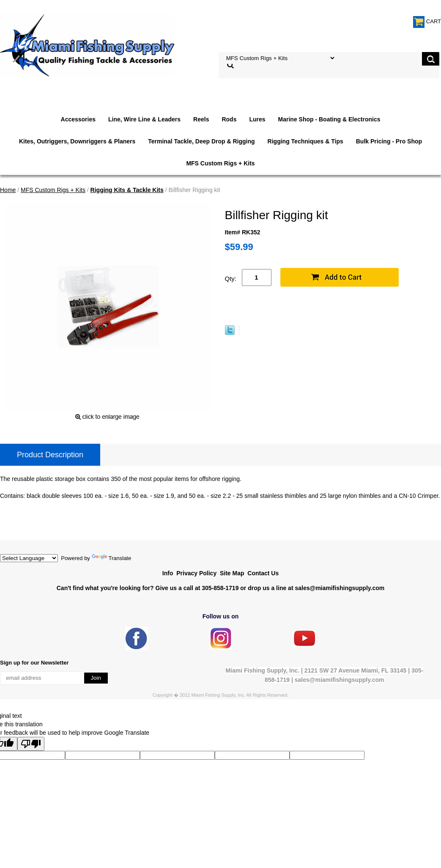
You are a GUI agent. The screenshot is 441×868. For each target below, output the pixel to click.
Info (168, 573)
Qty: (231, 279)
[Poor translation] (31, 744)
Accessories (78, 119)
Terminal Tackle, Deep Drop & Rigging (201, 141)
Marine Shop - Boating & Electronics (329, 119)
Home (8, 190)
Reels (201, 119)
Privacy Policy (196, 573)
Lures (257, 119)
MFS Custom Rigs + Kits (220, 163)
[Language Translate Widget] (29, 558)
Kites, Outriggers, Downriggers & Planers (77, 141)
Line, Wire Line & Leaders (144, 119)
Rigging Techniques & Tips (305, 141)
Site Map (232, 573)
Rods (229, 119)
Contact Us (263, 573)
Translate (112, 558)
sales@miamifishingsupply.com (340, 588)
